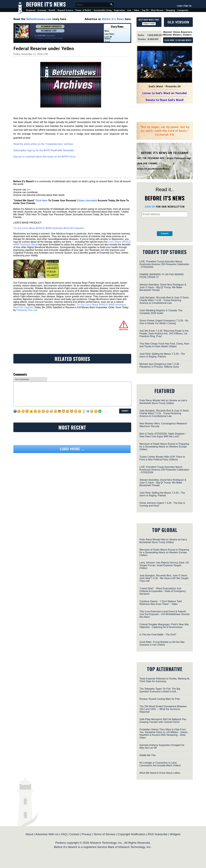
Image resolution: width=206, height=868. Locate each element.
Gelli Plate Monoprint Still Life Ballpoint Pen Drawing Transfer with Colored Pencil (163, 721)
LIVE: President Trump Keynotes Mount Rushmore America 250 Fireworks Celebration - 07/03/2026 (164, 264)
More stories (57, 38)
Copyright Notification (132, 834)
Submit (165, 234)
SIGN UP (150, 207)
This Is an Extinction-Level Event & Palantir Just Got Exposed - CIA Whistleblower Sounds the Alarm (165, 614)
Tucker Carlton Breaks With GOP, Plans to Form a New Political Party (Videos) (162, 458)
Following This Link (27, 310)
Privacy (86, 834)
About (29, 834)
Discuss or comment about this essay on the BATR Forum (45, 157)
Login (180, 6)
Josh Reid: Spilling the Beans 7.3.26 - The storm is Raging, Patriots (162, 355)
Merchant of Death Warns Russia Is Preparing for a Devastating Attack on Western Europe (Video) (164, 447)
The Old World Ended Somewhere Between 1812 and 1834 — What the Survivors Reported (163, 709)
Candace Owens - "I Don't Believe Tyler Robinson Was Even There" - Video (161, 603)
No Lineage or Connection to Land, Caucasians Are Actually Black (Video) (160, 764)
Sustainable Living (103, 10)
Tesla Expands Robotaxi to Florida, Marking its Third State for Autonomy (165, 680)
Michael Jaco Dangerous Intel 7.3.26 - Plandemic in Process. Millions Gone (160, 365)
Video (137, 10)
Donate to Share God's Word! (165, 100)
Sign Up (188, 6)
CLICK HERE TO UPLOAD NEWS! (178, 40)
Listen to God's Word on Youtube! (165, 93)
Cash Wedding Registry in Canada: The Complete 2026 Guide (161, 312)
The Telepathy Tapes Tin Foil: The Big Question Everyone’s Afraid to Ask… (160, 690)
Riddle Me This (148, 755)
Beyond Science (65, 10)
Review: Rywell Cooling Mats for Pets (160, 699)
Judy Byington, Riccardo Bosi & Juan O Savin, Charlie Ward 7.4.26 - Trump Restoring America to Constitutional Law (164, 300)
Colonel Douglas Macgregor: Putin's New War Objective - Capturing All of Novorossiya (164, 626)
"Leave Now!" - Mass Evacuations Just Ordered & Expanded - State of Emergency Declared (163, 591)
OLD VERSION (178, 22)
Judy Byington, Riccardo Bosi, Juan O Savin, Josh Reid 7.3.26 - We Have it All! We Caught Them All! (164, 578)
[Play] (165, 65)
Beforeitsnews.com (39, 19)
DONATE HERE (149, 24)
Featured (31, 10)
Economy (42, 10)
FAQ (64, 834)
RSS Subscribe (158, 834)
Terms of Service (104, 834)
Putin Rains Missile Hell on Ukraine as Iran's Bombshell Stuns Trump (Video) (163, 402)
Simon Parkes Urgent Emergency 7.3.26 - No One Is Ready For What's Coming (164, 322)
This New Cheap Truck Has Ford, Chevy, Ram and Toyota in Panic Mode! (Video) (164, 345)
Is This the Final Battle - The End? (158, 635)
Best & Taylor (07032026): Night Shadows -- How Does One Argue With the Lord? (163, 435)
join (29, 190)
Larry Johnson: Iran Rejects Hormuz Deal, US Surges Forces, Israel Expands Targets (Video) (164, 565)
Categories (183, 10)
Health (52, 10)
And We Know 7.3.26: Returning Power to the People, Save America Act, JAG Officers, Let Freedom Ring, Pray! (164, 333)
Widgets (175, 834)
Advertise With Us (47, 834)
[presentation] (165, 224)
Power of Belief (83, 10)
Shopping (170, 10)
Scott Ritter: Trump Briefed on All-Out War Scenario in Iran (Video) (162, 643)
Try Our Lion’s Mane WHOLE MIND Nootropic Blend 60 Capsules (49, 228)
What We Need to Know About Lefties (160, 773)
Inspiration (119, 10)
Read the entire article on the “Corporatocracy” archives (43, 144)
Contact (74, 834)
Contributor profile (42, 38)
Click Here (42, 200)
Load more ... (72, 449)
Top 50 (145, 10)
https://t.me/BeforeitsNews (153, 169)
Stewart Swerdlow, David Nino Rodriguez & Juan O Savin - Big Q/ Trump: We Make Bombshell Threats (163, 287)
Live (129, 10)
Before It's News (46, 4)
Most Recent (157, 10)
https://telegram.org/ (179, 158)
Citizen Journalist (87, 200)
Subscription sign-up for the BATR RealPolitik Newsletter (44, 150)
